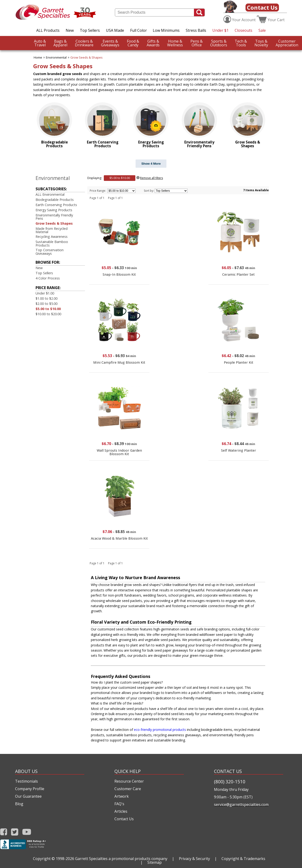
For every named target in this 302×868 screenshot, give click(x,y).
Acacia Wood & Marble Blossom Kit (119, 538)
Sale (262, 30)
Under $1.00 (45, 293)
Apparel (60, 43)
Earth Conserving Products (56, 205)
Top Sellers (90, 30)
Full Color (139, 30)
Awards (153, 43)
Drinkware (84, 43)
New (70, 30)
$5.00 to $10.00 (48, 309)
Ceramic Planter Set (238, 274)
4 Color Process (48, 278)
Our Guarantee (28, 796)
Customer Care (128, 789)
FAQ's (119, 804)
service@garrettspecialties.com (241, 804)
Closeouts (244, 30)
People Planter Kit (239, 362)
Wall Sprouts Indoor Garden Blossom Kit (119, 452)
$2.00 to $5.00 (46, 304)
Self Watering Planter (239, 450)
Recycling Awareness (52, 237)
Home (38, 57)
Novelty (261, 43)
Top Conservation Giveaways (50, 252)
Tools (241, 43)
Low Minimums (166, 30)
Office (197, 43)
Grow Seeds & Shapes (87, 57)
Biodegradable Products (55, 200)
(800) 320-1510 (230, 782)
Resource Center (129, 781)
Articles (121, 811)
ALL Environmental (50, 194)
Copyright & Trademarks (243, 859)
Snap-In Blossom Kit (119, 274)
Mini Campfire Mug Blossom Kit (119, 362)
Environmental (56, 57)
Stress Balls (196, 30)
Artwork (122, 796)
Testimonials (26, 781)
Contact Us (262, 7)
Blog (19, 804)
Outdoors (219, 43)
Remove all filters (151, 178)
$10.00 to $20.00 (48, 314)
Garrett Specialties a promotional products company (121, 859)
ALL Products (48, 30)
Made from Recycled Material (52, 230)
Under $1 (220, 30)
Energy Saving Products (54, 210)
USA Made (115, 30)
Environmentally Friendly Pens (54, 217)
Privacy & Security (194, 859)
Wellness (175, 43)
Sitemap (155, 862)
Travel (40, 43)
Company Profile (30, 789)
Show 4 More (151, 164)
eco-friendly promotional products (160, 730)
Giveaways (110, 43)
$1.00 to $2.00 (46, 298)
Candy (133, 43)
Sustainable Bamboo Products (52, 243)
